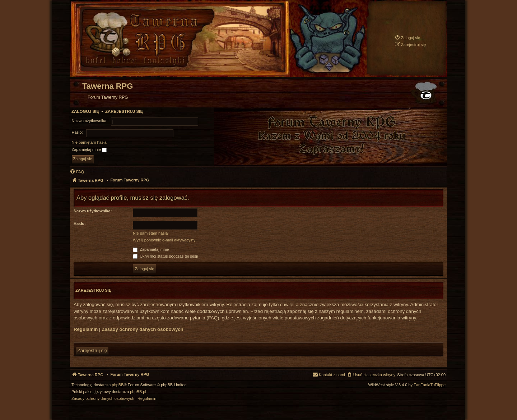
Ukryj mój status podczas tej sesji (165, 256)
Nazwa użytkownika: (93, 211)
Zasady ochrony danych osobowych (142, 329)
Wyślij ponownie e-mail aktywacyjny (164, 240)
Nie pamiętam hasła (89, 142)
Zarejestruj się (124, 111)
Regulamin (86, 329)
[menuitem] (407, 38)
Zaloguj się (85, 111)
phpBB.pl (138, 392)
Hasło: (80, 223)
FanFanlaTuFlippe (430, 385)
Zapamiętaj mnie (89, 150)
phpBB (118, 385)
